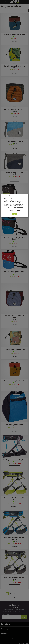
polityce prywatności (19, 207)
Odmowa (19, 210)
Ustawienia (11, 210)
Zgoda (15, 214)
